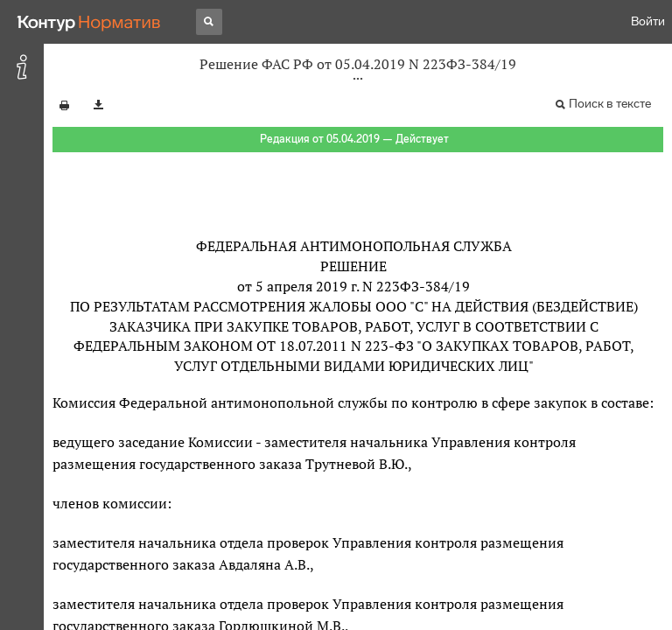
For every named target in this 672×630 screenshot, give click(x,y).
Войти (648, 21)
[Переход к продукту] (89, 22)
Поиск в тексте (610, 104)
